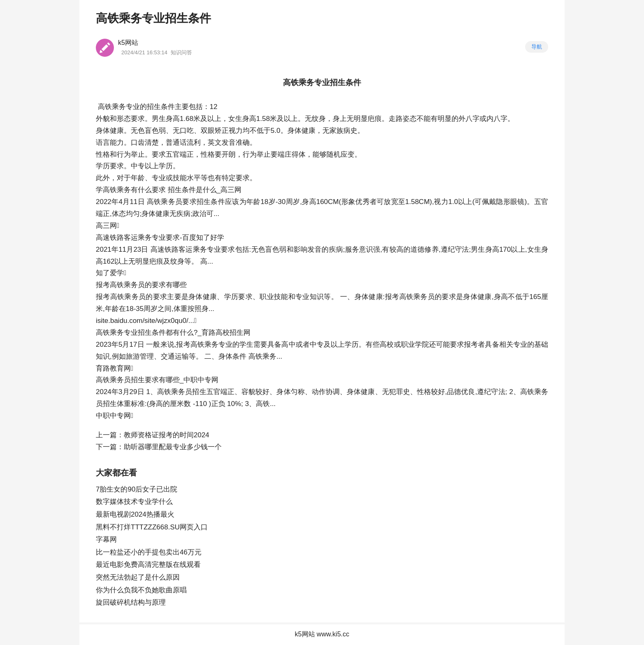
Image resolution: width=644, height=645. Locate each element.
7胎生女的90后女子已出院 (137, 489)
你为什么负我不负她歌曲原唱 (141, 590)
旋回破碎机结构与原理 (131, 602)
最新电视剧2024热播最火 (135, 514)
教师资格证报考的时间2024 (167, 435)
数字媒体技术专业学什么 (134, 502)
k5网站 (128, 43)
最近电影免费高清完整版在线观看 (148, 565)
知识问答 (181, 52)
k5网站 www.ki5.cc (322, 634)
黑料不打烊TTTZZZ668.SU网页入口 (152, 527)
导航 (537, 47)
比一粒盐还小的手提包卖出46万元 (149, 552)
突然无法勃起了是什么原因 (138, 577)
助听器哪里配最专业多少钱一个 (173, 447)
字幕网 (106, 539)
